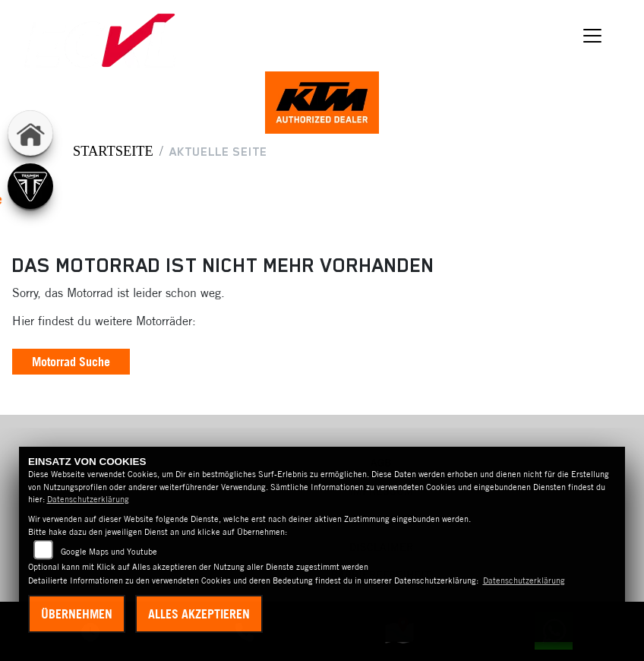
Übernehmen (77, 614)
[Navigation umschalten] (592, 36)
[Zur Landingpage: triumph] (30, 186)
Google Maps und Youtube (109, 552)
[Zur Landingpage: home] (30, 133)
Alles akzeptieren (199, 614)
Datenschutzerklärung (88, 499)
